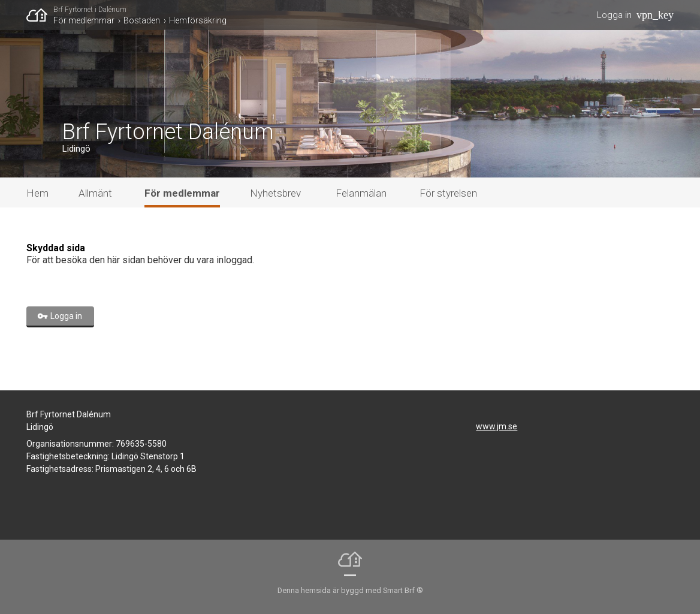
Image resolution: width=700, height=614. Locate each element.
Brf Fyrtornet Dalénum (168, 132)
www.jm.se (497, 426)
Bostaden (142, 20)
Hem (37, 193)
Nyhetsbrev (275, 193)
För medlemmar (84, 20)
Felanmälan (361, 193)
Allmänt (95, 193)
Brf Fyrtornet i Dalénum (90, 10)
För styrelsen (448, 193)
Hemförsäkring (198, 20)
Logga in (614, 15)
